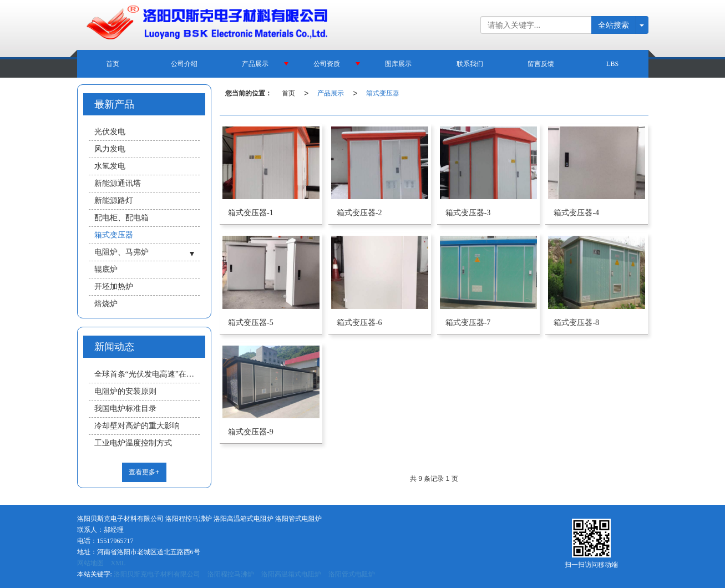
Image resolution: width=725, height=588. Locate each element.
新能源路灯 (114, 201)
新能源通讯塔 (118, 183)
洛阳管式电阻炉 (352, 574)
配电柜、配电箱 (121, 218)
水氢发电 (110, 166)
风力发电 (110, 149)
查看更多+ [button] (144, 472)
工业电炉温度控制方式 (133, 443)
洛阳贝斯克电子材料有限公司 (157, 574)
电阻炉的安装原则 (125, 391)
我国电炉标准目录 (125, 409)
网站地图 (90, 563)
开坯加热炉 (114, 287)
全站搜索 (614, 25)
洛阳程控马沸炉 (231, 574)
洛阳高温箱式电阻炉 (291, 574)
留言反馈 (541, 64)
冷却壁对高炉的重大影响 (137, 426)
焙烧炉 (106, 304)
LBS (612, 64)
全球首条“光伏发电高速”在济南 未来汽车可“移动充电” (147, 374)
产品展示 (255, 64)
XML (118, 563)
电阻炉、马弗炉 (121, 252)
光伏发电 (110, 132)
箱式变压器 (383, 93)
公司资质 (327, 64)
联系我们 (470, 64)
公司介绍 (184, 64)
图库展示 (398, 64)
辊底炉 (106, 269)
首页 (113, 64)
